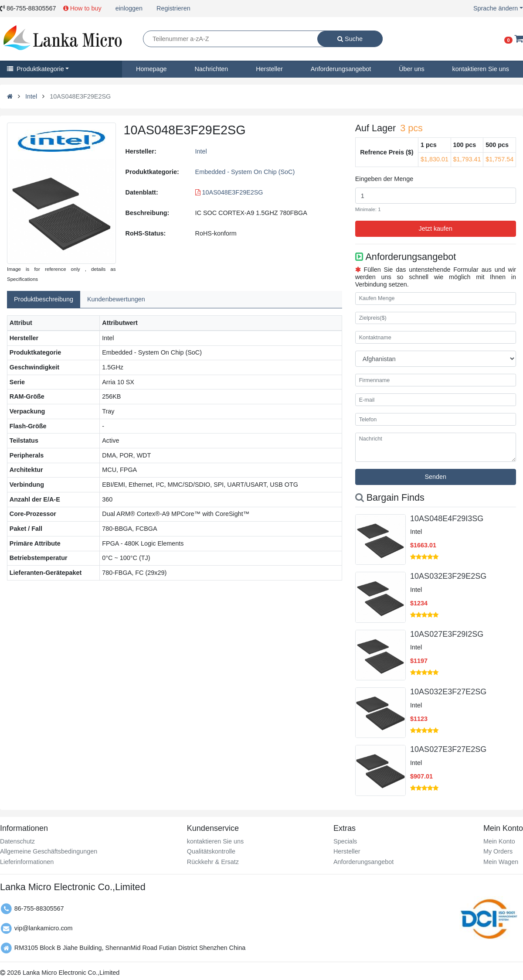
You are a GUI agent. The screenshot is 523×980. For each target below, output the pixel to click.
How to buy (82, 8)
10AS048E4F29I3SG (447, 519)
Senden (436, 477)
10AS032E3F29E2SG (448, 576)
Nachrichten (211, 69)
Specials (345, 841)
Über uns (411, 69)
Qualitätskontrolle (211, 851)
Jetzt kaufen (436, 229)
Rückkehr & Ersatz (213, 862)
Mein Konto (499, 841)
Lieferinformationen (27, 862)
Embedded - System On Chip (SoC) (245, 172)
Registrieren (173, 8)
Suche (350, 39)
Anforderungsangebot (341, 69)
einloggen (129, 8)
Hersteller (269, 69)
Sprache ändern (496, 8)
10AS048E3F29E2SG (229, 192)
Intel (31, 96)
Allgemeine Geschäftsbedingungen (49, 851)
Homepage (151, 69)
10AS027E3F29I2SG (447, 634)
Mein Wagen (501, 862)
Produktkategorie (36, 69)
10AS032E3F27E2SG (448, 692)
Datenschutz (17, 841)
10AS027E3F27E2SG (448, 749)
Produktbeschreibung (44, 299)
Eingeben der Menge (384, 179)
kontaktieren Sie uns (215, 841)
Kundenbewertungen (116, 299)
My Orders (498, 851)
